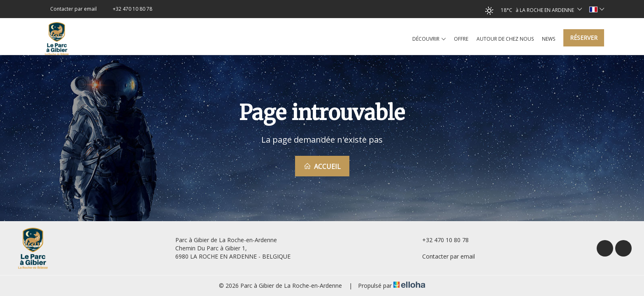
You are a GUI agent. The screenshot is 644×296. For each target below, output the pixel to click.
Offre (461, 39)
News (549, 39)
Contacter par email (444, 256)
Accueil (322, 166)
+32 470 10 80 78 (441, 240)
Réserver (584, 38)
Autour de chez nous (505, 39)
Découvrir (429, 39)
